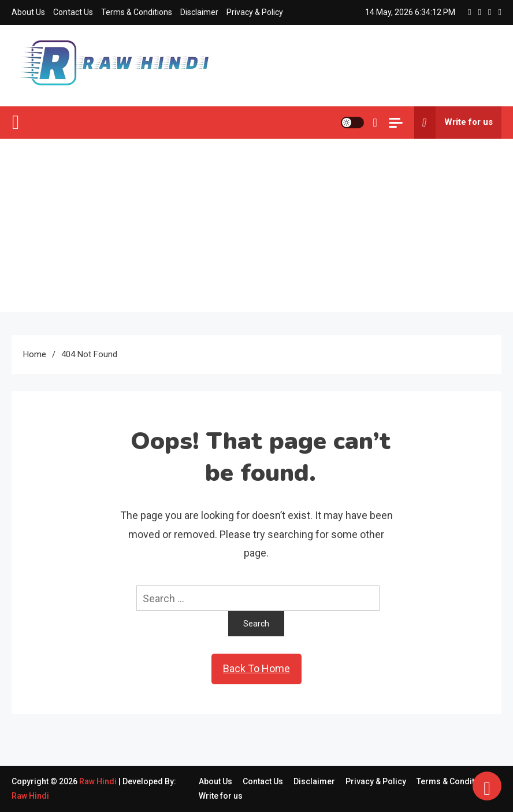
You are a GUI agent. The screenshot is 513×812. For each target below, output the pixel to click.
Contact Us (73, 12)
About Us (28, 12)
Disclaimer (199, 12)
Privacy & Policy (255, 12)
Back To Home (256, 668)
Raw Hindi (99, 781)
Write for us (453, 123)
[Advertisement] (256, 225)
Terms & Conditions (137, 12)
